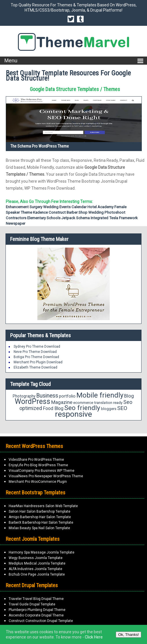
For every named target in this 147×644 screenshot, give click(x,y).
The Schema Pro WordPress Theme (40, 146)
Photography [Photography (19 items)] (24, 396)
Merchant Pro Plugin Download (38, 362)
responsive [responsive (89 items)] (73, 414)
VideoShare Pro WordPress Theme (36, 460)
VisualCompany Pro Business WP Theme (42, 471)
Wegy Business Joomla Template (36, 558)
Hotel (92, 207)
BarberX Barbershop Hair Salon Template (41, 523)
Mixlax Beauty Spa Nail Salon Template (39, 528)
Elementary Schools (44, 218)
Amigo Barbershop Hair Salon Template (40, 517)
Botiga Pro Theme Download (36, 357)
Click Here (94, 637)
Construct (57, 212)
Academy (105, 207)
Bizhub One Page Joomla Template (37, 574)
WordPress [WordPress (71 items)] (33, 401)
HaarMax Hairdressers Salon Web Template (43, 506)
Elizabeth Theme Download (35, 367)
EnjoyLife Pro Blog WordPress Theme (38, 465)
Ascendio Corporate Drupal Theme (36, 615)
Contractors (16, 218)
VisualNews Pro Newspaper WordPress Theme (46, 476)
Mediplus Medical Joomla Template (37, 563)
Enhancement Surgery (24, 207)
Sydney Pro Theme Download (37, 347)
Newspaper (15, 223)
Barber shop (77, 212)
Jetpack (68, 218)
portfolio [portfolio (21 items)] (67, 396)
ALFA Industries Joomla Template (35, 569)
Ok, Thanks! (128, 635)
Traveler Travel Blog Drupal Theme (36, 599)
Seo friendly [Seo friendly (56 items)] (82, 408)
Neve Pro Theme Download (35, 352)
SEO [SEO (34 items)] (122, 408)
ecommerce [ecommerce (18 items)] (83, 403)
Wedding (51, 207)
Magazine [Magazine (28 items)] (62, 402)
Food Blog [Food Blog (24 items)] (53, 408)
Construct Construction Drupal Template (41, 621)
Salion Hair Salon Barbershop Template (39, 511)
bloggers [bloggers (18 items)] (109, 409)
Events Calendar (73, 207)
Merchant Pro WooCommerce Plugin (38, 482)
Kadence (40, 212)
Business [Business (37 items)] (47, 396)
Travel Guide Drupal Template (32, 604)
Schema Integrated (92, 218)
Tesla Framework (123, 218)
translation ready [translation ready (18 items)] (108, 403)
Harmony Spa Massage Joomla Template (42, 552)
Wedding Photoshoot (107, 212)
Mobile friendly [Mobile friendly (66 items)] (100, 395)
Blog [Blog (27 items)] (129, 396)
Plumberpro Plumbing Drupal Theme (37, 610)
